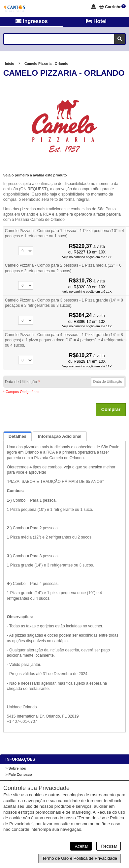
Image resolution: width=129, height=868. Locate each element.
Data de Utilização (22, 382)
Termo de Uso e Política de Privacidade (80, 858)
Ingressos (32, 21)
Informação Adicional (60, 436)
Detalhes (17, 436)
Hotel (96, 21)
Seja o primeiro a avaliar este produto (35, 175)
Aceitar (81, 846)
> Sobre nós (16, 768)
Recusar (109, 846)
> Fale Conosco (19, 775)
